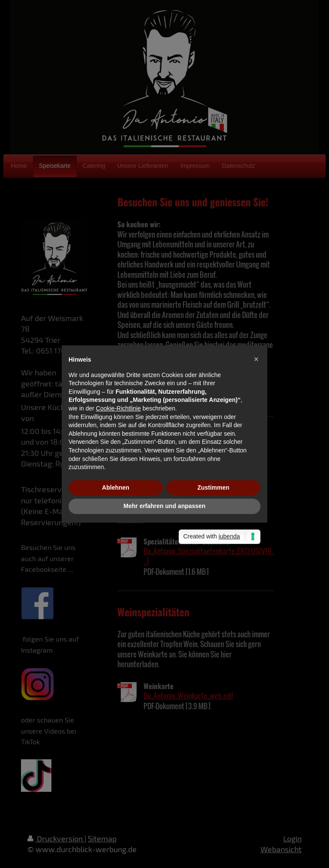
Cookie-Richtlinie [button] (118, 408)
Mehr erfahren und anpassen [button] (164, 506)
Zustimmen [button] (214, 488)
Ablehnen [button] (116, 488)
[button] (256, 359)
